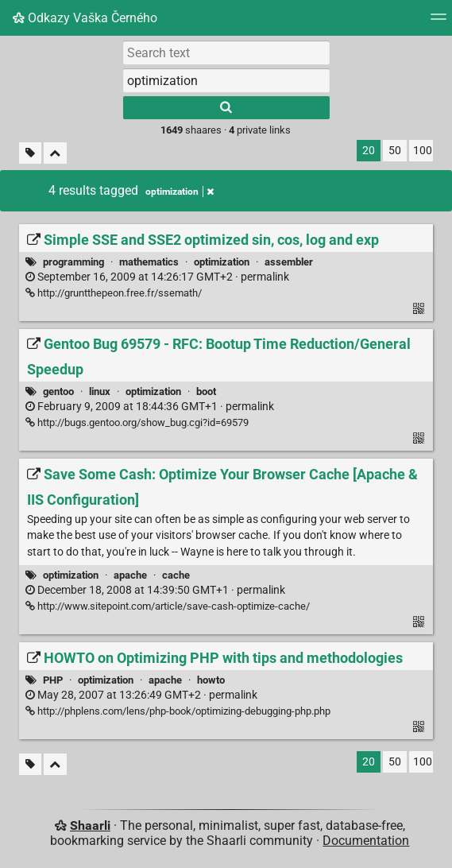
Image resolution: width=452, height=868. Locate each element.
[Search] (226, 108)
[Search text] (226, 52)
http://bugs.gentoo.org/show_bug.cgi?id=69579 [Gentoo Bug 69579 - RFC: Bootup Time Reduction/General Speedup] (137, 422)
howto (211, 680)
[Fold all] (55, 153)
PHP (53, 680)
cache (176, 575)
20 (369, 151)
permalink (157, 277)
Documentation (366, 841)
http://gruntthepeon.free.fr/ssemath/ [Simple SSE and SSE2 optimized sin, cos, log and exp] (114, 293)
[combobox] (226, 80)
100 (423, 151)
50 (395, 151)
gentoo (58, 391)
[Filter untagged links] (30, 153)
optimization (222, 262)
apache (130, 575)
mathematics (149, 262)
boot (206, 391)
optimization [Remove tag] (180, 192)
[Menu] (438, 22)
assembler (289, 262)
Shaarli (90, 825)
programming (73, 262)
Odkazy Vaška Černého (85, 18)
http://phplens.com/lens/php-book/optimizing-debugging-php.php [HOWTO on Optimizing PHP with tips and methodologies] (178, 711)
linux (100, 391)
